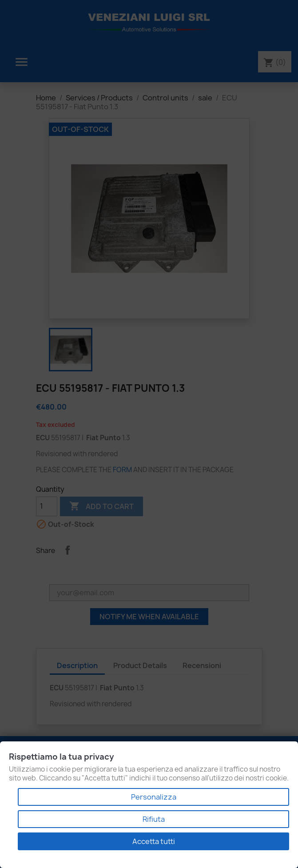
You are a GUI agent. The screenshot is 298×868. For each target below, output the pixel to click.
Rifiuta (154, 819)
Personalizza (154, 797)
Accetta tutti (154, 841)
